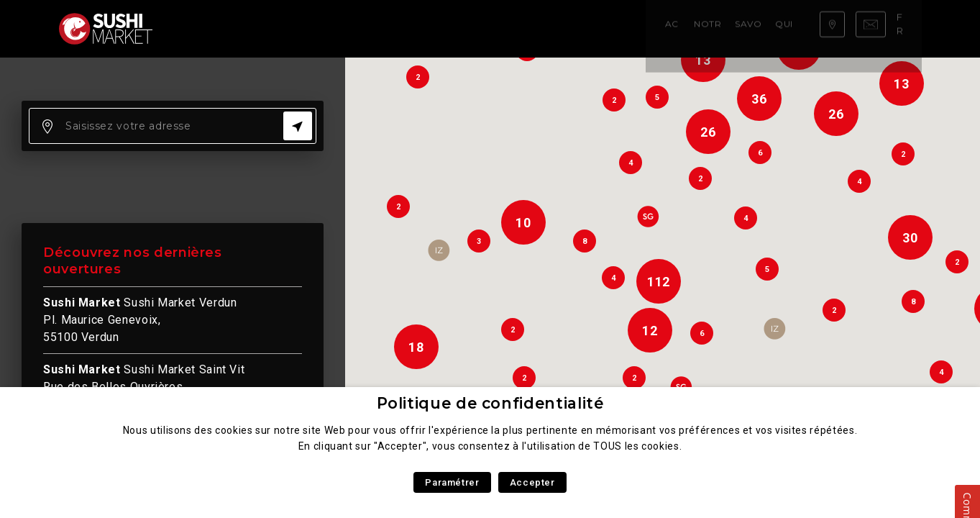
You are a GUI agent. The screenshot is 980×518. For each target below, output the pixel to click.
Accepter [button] (532, 482)
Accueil (202, 28)
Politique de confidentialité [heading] (490, 403)
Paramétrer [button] (452, 482)
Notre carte (268, 28)
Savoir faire (347, 28)
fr (906, 28)
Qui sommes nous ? (443, 28)
